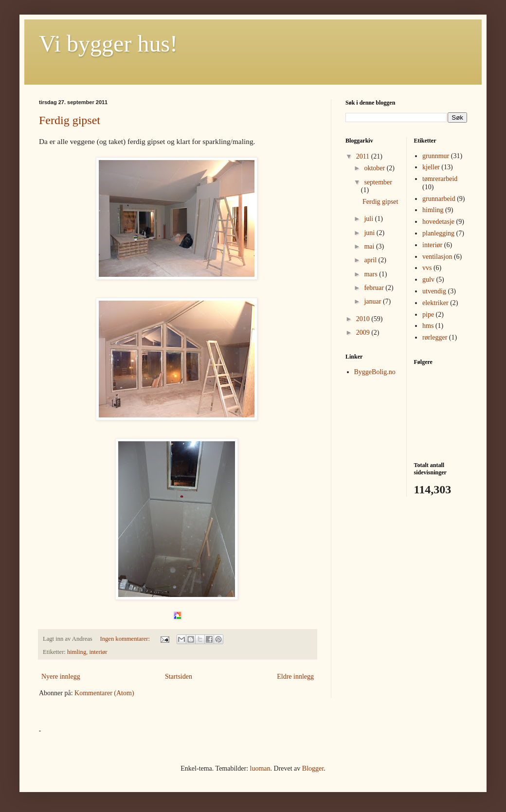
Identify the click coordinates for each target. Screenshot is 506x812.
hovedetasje (438, 222)
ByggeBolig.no (375, 372)
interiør (99, 652)
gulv (428, 280)
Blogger (313, 768)
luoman (260, 768)
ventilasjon (437, 257)
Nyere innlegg (61, 677)
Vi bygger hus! (108, 44)
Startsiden (179, 677)
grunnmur (436, 156)
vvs (427, 268)
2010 (364, 319)
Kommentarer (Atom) (104, 693)
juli (369, 219)
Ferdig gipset (70, 120)
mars (371, 274)
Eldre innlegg (295, 677)
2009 (364, 333)
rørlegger (435, 337)
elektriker (435, 303)
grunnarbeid (439, 199)
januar (373, 301)
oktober (375, 168)
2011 (364, 156)
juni (370, 233)
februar (375, 288)
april (371, 260)
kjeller (431, 167)
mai (370, 246)
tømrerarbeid (440, 179)
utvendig (434, 291)
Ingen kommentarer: (126, 639)
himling (77, 652)
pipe (428, 315)
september (378, 182)
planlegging (438, 233)
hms (428, 326)
